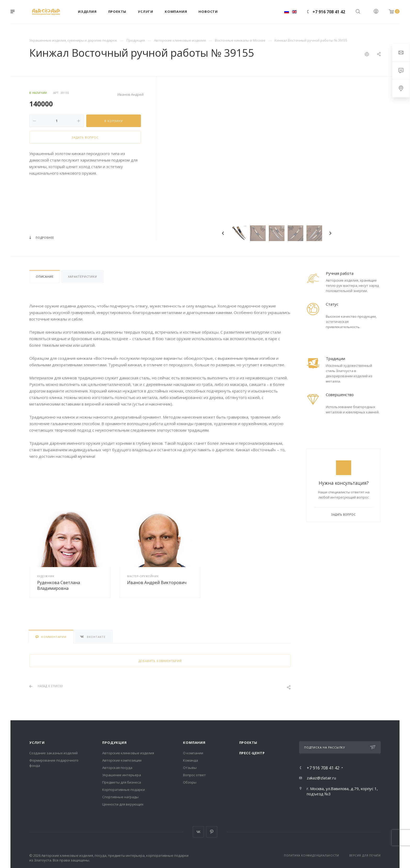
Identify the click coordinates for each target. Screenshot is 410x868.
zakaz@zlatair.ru (321, 778)
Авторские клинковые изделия (128, 753)
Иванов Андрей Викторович (157, 583)
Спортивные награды (120, 797)
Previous (223, 233)
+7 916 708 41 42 (329, 12)
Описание (45, 276)
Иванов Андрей (130, 94)
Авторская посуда (117, 768)
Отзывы (190, 768)
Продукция (114, 743)
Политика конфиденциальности (312, 855)
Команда (190, 760)
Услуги (37, 743)
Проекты (248, 743)
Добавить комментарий (160, 661)
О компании (193, 753)
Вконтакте (198, 832)
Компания (194, 743)
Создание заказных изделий (53, 753)
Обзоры (190, 782)
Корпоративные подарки (124, 790)
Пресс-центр (252, 753)
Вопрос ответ (194, 775)
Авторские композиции (122, 760)
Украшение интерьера (122, 775)
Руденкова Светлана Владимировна (59, 585)
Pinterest (212, 832)
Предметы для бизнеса (122, 782)
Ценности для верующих (123, 804)
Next (330, 233)
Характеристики (82, 276)
